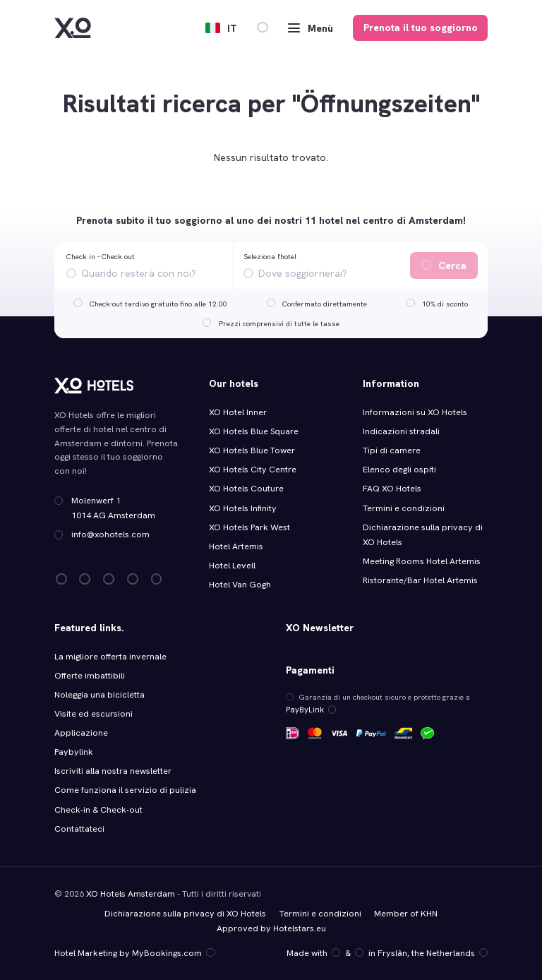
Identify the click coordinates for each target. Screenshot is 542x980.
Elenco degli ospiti (399, 470)
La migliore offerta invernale (110, 657)
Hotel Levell (232, 566)
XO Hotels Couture (246, 489)
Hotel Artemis (236, 546)
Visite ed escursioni (94, 714)
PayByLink (308, 709)
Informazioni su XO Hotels (415, 412)
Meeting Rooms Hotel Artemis (422, 561)
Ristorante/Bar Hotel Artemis (420, 580)
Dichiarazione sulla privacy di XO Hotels (185, 913)
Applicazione (81, 733)
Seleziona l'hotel (270, 256)
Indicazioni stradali (401, 431)
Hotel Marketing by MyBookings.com (134, 952)
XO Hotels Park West (249, 527)
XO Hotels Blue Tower (252, 450)
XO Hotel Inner (238, 412)
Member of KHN (405, 913)
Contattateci (79, 829)
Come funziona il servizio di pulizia (125, 790)
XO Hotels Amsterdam (131, 893)
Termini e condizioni (404, 508)
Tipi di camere (392, 450)
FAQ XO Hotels (392, 489)
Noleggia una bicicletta (100, 695)
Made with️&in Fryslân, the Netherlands (388, 952)
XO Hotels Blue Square (254, 431)
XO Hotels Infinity (242, 508)
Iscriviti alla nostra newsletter (113, 771)
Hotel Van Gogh (240, 585)
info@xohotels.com (110, 534)
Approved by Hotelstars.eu (271, 928)
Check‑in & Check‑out (99, 810)
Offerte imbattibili (90, 676)
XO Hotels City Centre (252, 470)
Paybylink (73, 752)
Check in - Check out (101, 256)
